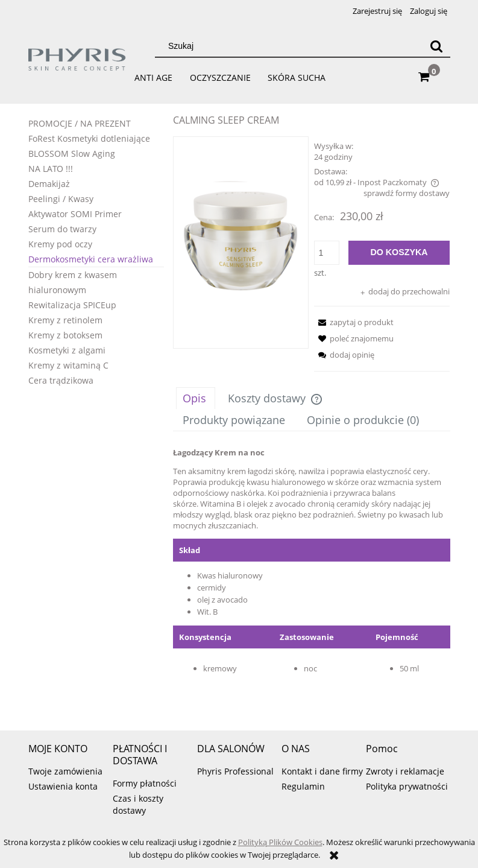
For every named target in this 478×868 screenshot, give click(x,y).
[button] (354, 322)
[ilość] (327, 253)
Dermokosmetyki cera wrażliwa (91, 259)
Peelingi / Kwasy (61, 199)
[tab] (196, 398)
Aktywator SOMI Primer (75, 214)
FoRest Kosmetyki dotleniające (89, 138)
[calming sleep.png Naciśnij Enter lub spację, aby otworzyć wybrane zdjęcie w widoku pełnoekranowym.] (241, 242)
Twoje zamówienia (65, 771)
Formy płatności (145, 783)
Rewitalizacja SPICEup (72, 305)
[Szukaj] (436, 46)
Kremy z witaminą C (68, 365)
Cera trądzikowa (61, 380)
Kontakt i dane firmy (322, 771)
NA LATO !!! (51, 169)
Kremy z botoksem (65, 335)
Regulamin (303, 786)
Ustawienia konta (63, 786)
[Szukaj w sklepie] (291, 46)
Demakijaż (49, 184)
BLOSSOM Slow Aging (72, 154)
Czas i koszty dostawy (138, 804)
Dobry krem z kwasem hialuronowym (73, 282)
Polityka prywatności (407, 786)
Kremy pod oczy (60, 244)
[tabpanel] (312, 577)
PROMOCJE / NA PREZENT (80, 123)
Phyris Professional (235, 771)
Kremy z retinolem (65, 320)
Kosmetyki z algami (67, 350)
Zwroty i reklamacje (405, 771)
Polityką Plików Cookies (280, 842)
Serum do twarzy (62, 229)
